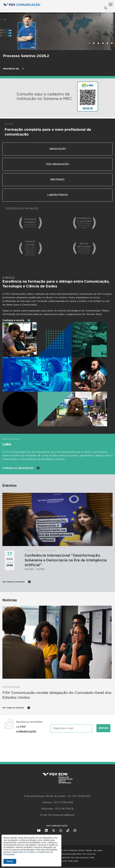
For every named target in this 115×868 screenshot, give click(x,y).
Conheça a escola (16, 320)
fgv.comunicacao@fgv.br (61, 815)
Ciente (10, 861)
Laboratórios (57, 195)
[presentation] (57, 745)
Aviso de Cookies (27, 852)
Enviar (103, 728)
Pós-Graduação (58, 164)
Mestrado (57, 180)
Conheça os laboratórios (21, 468)
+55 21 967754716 (64, 809)
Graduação (58, 149)
